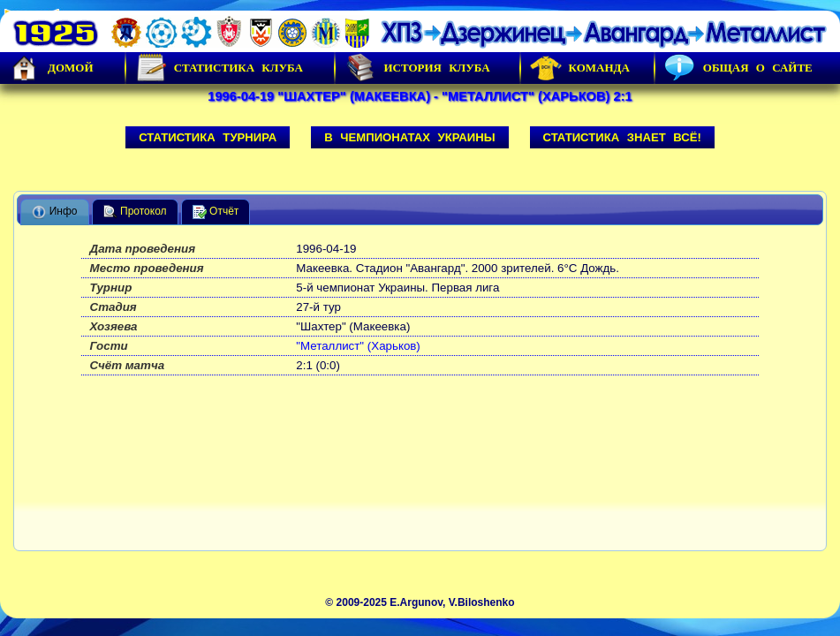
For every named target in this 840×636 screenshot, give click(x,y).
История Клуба (417, 68)
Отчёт (216, 212)
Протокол (135, 212)
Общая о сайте (738, 68)
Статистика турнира (208, 137)
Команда (580, 68)
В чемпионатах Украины (409, 137)
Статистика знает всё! (622, 137)
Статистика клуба (219, 68)
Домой (51, 68)
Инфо (54, 212)
